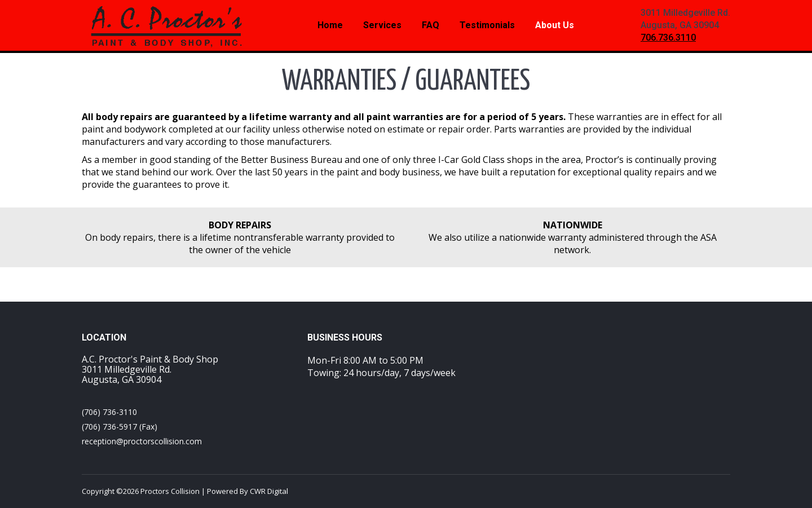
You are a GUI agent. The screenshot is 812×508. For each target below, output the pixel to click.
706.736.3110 (668, 37)
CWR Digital (269, 491)
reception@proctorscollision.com (142, 441)
